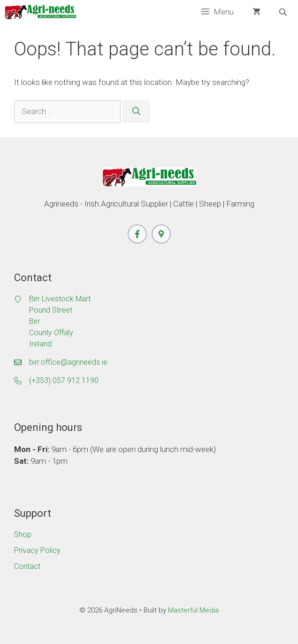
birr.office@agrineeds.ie (68, 362)
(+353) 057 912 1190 (64, 380)
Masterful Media (193, 610)
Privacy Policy (37, 550)
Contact (27, 566)
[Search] (136, 112)
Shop (23, 534)
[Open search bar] (284, 12)
